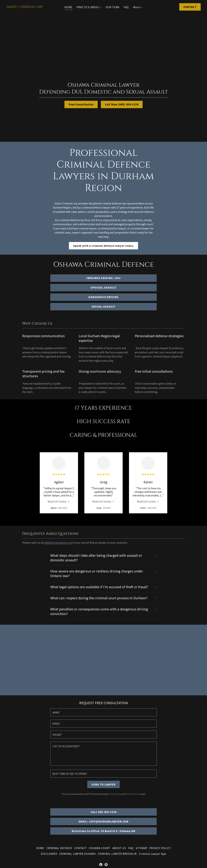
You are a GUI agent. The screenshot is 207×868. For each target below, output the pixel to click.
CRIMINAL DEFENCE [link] (59, 808)
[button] (89, 7)
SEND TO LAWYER (103, 744)
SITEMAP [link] (141, 808)
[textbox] (103, 672)
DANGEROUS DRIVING (103, 297)
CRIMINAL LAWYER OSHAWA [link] (77, 814)
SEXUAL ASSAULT (104, 307)
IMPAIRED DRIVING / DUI (103, 278)
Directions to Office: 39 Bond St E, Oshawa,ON (104, 791)
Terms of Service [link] (133, 754)
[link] (25, 7)
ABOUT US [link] (119, 808)
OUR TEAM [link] (113, 7)
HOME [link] (68, 7)
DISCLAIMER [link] (49, 814)
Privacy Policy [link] (115, 754)
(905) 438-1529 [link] (104, 844)
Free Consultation (81, 104)
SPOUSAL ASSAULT (104, 288)
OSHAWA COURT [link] (100, 808)
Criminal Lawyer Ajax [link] (153, 814)
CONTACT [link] (81, 808)
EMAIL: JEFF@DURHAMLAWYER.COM (103, 781)
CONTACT (190, 7)
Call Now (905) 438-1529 (122, 104)
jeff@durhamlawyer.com (59, 543)
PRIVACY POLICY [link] (160, 808)
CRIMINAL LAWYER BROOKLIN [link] (117, 814)
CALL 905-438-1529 (104, 772)
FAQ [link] (126, 7)
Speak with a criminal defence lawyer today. (104, 246)
